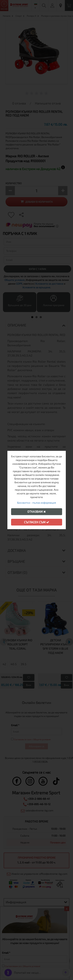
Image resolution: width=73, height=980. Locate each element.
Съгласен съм (37, 522)
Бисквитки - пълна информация (37, 503)
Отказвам (37, 511)
